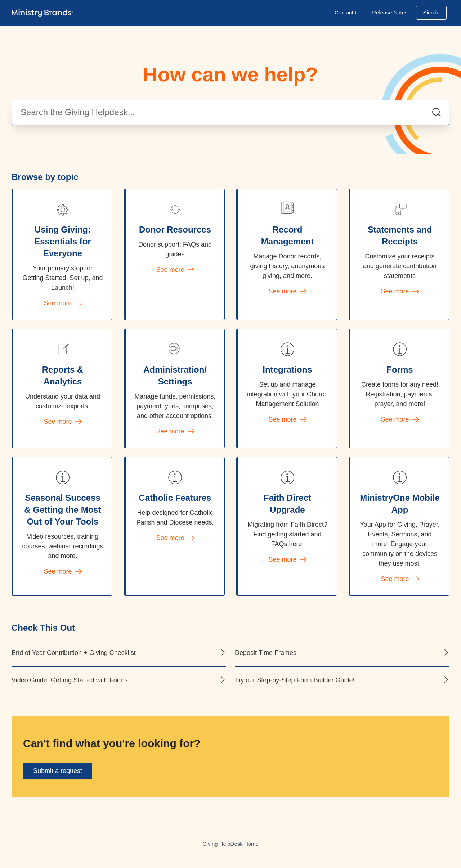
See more (62, 303)
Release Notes (390, 12)
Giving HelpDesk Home (230, 844)
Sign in (431, 12)
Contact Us (348, 12)
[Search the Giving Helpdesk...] (230, 112)
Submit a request (58, 771)
